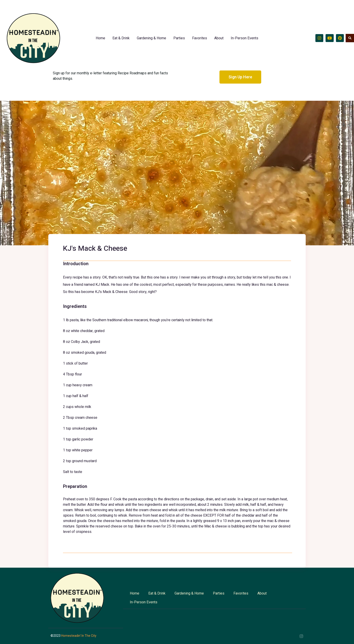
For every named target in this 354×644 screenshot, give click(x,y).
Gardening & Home (151, 38)
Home (100, 38)
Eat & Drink (121, 38)
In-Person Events (245, 38)
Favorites (200, 38)
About (219, 38)
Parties (179, 38)
